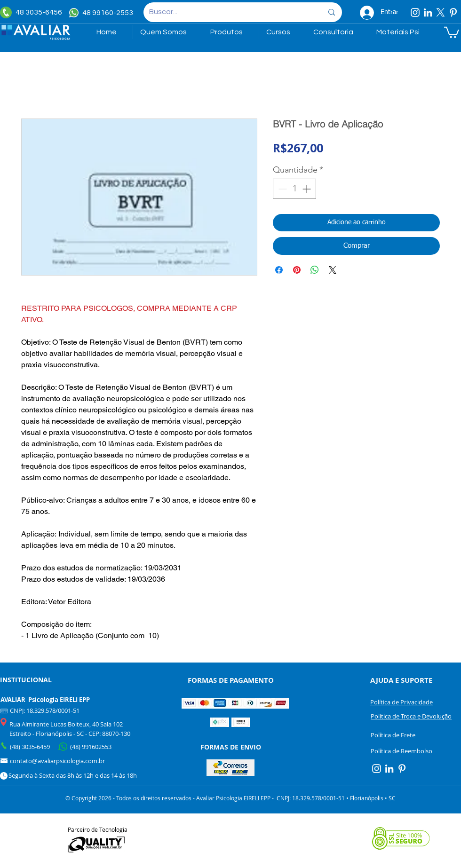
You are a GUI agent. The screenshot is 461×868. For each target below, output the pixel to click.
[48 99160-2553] (102, 13)
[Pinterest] (453, 12)
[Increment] (307, 189)
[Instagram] (415, 12)
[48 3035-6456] (33, 12)
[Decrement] (282, 189)
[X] (441, 12)
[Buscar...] (229, 12)
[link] (452, 32)
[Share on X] (333, 270)
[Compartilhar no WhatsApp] (315, 270)
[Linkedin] (428, 12)
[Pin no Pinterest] (297, 270)
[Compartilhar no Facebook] (279, 270)
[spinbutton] (294, 189)
